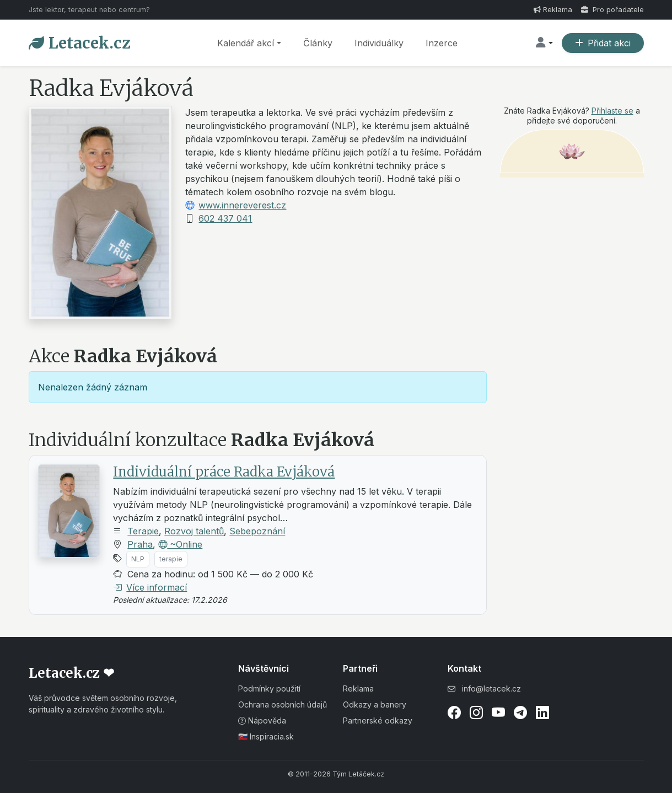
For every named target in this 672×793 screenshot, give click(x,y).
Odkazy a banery (375, 704)
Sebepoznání (257, 531)
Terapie (143, 531)
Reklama (553, 10)
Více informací (150, 587)
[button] (544, 43)
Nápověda (262, 720)
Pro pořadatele (612, 10)
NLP (138, 559)
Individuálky (379, 43)
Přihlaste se (612, 111)
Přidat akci (603, 43)
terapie (171, 559)
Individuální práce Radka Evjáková (224, 472)
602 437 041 (225, 218)
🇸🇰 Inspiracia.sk (266, 736)
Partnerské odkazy (378, 720)
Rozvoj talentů (194, 531)
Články (318, 43)
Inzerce (442, 43)
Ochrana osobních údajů (283, 704)
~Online (180, 544)
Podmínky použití (269, 688)
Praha (140, 544)
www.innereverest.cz (242, 205)
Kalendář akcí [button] (246, 43)
